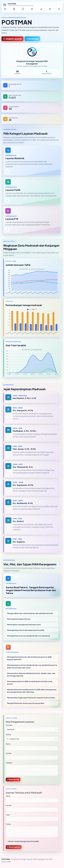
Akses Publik (6, 862)
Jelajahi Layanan (12, 39)
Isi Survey (32, 39)
